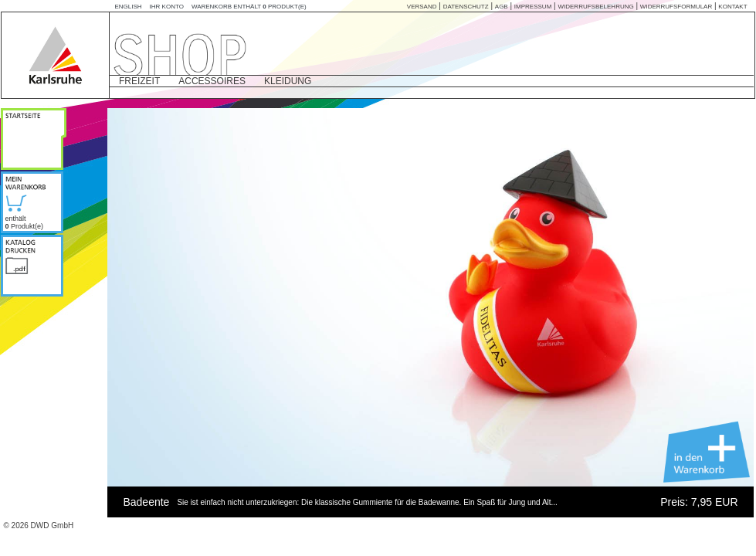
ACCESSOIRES (212, 81)
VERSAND (422, 7)
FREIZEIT (139, 81)
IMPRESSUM (533, 7)
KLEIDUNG (288, 81)
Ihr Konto (167, 7)
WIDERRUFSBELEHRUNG (595, 7)
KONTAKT (732, 7)
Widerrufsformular (676, 7)
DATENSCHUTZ (466, 7)
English (128, 7)
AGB (502, 7)
